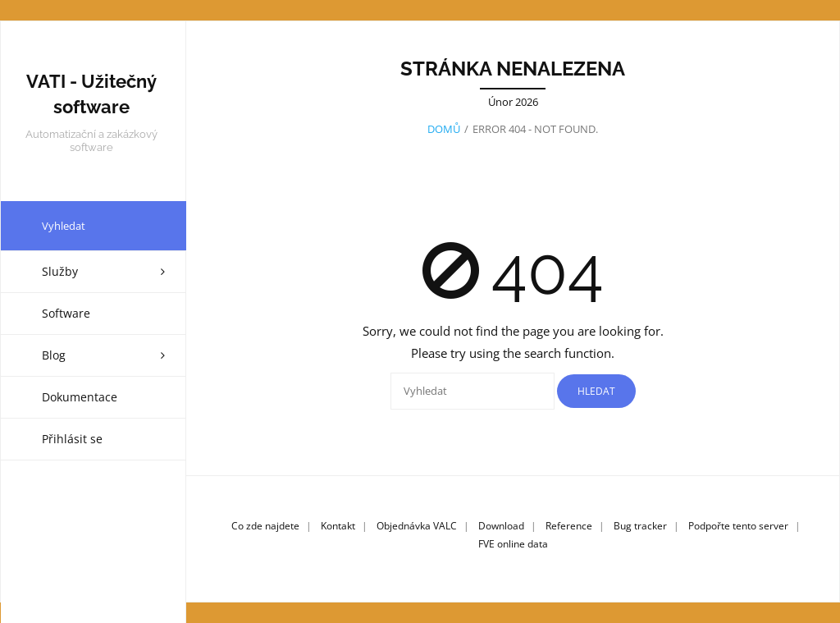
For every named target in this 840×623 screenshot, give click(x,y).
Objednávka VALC (417, 526)
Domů (444, 128)
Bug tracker (640, 526)
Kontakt (338, 526)
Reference (569, 526)
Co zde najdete (265, 526)
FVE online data (513, 543)
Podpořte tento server (738, 526)
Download (501, 526)
